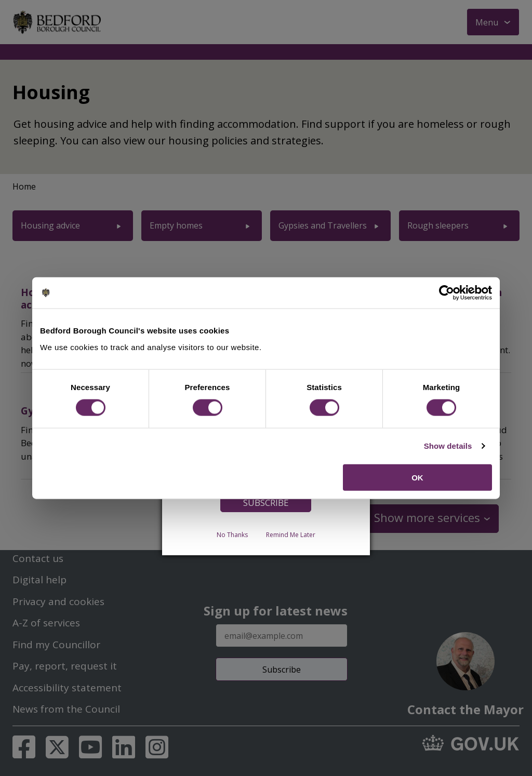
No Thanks (232, 534)
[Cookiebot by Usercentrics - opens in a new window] (447, 293)
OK (417, 477)
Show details (448, 446)
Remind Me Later (291, 534)
